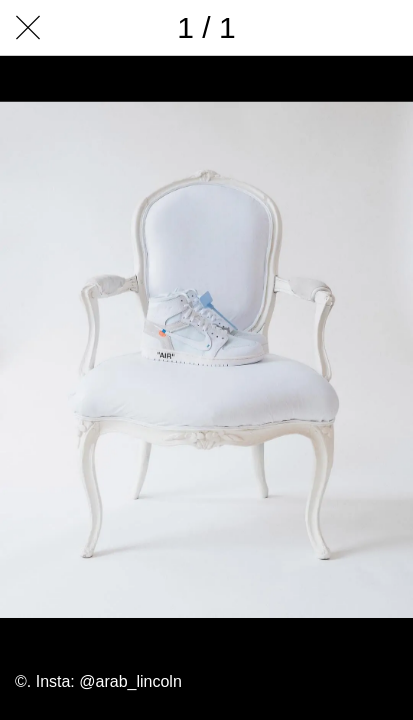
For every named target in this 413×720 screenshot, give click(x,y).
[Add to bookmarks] (385, 28)
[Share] (281, 28)
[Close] (28, 28)
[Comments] (333, 28)
